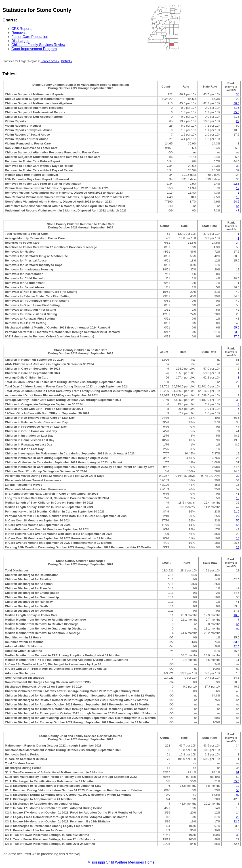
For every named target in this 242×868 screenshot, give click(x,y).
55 (238, 525)
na (238, 206)
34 (238, 94)
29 (238, 817)
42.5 (236, 646)
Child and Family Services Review (38, 45)
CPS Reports (22, 29)
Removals (19, 33)
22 (238, 121)
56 (238, 520)
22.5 (236, 184)
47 (238, 210)
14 (238, 547)
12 (238, 188)
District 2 (67, 61)
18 (238, 197)
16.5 (236, 615)
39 (238, 476)
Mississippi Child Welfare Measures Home (121, 862)
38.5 (236, 103)
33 (238, 166)
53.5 (236, 642)
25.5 (236, 112)
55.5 (236, 327)
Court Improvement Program (34, 49)
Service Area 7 (50, 61)
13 (238, 498)
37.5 (236, 336)
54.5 (236, 202)
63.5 (236, 332)
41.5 (236, 108)
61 (238, 772)
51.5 (236, 511)
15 (238, 538)
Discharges (20, 41)
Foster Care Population (30, 37)
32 (238, 400)
